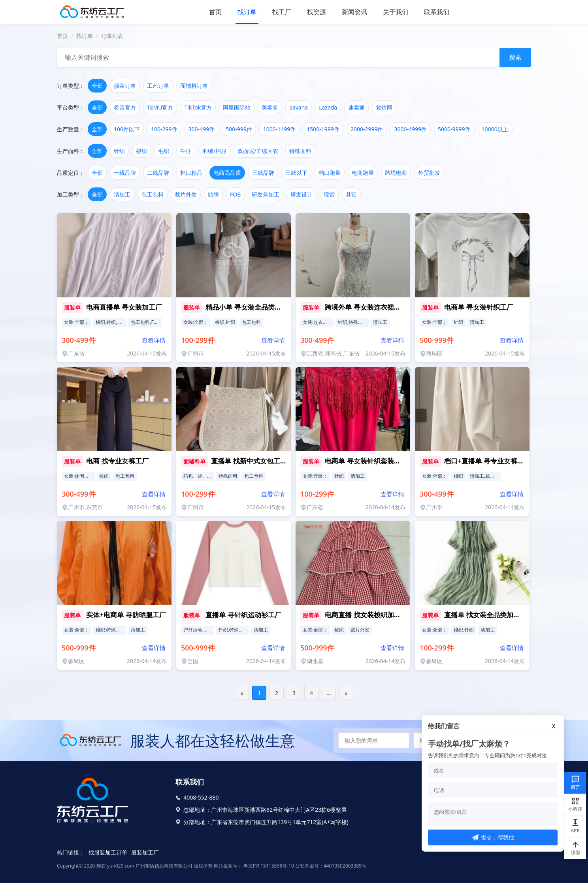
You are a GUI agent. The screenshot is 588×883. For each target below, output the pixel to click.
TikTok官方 (198, 107)
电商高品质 (227, 173)
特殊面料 (300, 151)
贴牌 (213, 194)
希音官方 (125, 107)
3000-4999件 (410, 129)
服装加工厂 (145, 852)
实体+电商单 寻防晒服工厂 (126, 615)
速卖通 (356, 107)
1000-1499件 (280, 129)
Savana (299, 107)
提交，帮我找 (493, 837)
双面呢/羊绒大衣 (258, 151)
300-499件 (202, 129)
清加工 (122, 194)
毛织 (164, 151)
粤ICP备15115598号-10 (268, 866)
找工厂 (282, 12)
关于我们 (396, 12)
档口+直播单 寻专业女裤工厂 (487, 461)
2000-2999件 (367, 129)
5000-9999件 (454, 129)
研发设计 (302, 194)
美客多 (270, 107)
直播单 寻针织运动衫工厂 (243, 615)
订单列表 (112, 36)
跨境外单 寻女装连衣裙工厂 (366, 307)
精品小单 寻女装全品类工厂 (247, 307)
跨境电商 (396, 173)
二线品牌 (158, 173)
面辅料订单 (194, 86)
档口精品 (191, 173)
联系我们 (437, 12)
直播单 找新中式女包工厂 (249, 461)
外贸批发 (429, 173)
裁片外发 (186, 194)
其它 (351, 194)
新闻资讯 (354, 12)
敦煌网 (384, 107)
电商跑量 (363, 173)
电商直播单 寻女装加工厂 (124, 307)
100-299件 (164, 129)
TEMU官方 (160, 107)
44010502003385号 (345, 866)
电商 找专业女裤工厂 (117, 461)
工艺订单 (158, 86)
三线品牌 (263, 173)
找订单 (247, 12)
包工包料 (153, 194)
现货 (329, 194)
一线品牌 (125, 173)
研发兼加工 (266, 194)
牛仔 (186, 151)
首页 (215, 12)
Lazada (328, 107)
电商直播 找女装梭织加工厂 (366, 615)
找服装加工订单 (108, 852)
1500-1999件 (323, 129)
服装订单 (125, 86)
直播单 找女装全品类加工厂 (485, 615)
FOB (235, 194)
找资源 (317, 12)
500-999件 (239, 129)
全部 (97, 86)
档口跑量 (330, 173)
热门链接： (71, 852)
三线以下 (296, 173)
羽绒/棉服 (214, 151)
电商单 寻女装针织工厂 (479, 307)
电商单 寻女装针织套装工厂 (366, 461)
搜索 (515, 57)
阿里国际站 (237, 107)
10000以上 (495, 129)
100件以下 (127, 129)
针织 (119, 151)
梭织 (141, 151)
